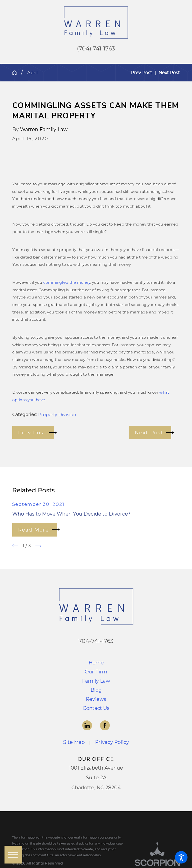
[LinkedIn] (87, 725)
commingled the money (67, 282)
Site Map (74, 742)
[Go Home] (17, 73)
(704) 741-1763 (96, 48)
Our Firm (96, 672)
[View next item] (38, 546)
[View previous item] (15, 546)
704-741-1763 (96, 641)
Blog (96, 690)
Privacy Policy (112, 742)
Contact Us (96, 708)
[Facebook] (105, 725)
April (32, 73)
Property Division (57, 415)
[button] (181, 857)
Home (96, 663)
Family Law (96, 681)
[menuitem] (96, 663)
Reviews (96, 699)
